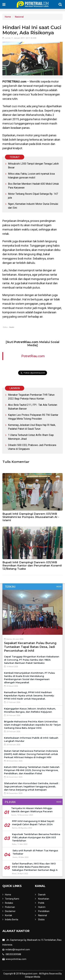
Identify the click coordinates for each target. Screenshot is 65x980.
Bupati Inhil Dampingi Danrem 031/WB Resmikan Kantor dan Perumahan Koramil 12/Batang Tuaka (32, 565)
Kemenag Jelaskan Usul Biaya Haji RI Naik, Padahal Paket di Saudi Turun (32, 427)
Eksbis (41, 920)
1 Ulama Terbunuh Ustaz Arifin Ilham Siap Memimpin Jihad (31, 437)
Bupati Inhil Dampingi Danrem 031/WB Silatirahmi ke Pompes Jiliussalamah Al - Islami (31, 517)
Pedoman (10, 907)
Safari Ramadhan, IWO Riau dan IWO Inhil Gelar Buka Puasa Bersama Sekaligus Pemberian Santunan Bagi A (35, 867)
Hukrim (42, 907)
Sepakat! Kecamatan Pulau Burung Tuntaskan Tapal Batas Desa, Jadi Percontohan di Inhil (30, 647)
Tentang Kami (12, 899)
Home (8, 17)
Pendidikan (44, 911)
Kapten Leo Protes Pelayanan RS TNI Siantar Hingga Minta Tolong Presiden (33, 417)
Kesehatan (44, 899)
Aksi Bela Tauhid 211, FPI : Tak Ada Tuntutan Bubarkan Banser (33, 407)
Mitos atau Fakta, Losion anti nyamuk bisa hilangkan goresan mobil (31, 176)
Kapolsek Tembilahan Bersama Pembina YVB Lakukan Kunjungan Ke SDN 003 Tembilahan (36, 837)
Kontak (9, 915)
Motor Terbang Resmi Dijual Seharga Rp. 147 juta (33, 196)
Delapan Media (33, 977)
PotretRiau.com (33, 356)
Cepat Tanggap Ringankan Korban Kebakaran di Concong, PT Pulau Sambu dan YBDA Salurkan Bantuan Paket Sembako (32, 660)
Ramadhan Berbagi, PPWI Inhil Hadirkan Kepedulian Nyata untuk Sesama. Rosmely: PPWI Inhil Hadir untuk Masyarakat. (29, 696)
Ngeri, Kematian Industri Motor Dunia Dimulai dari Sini (33, 206)
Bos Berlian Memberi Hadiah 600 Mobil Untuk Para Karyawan (33, 186)
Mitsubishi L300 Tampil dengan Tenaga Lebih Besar (33, 166)
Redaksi (9, 903)
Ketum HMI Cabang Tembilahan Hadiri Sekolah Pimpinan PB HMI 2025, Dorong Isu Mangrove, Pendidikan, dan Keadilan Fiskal (32, 770)
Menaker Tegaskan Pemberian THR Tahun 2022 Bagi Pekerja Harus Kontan (31, 397)
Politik (41, 903)
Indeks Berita (12, 920)
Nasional (19, 17)
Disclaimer (10, 911)
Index (59, 587)
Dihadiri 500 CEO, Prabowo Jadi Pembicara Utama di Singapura (32, 447)
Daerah (42, 895)
